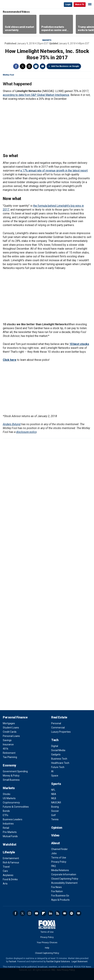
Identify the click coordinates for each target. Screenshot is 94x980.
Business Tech (59, 759)
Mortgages (9, 723)
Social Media (58, 750)
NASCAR (56, 803)
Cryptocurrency (11, 803)
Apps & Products (60, 900)
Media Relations (60, 870)
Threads (29, 66)
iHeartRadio (79, 913)
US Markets (9, 798)
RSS (58, 913)
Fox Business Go (60, 896)
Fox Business (14, 4)
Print (36, 66)
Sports (56, 784)
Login (68, 4)
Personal (56, 723)
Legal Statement (80, 962)
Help (47, 948)
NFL (53, 790)
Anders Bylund (12, 424)
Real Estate (59, 717)
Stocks (7, 794)
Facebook (16, 66)
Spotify (72, 913)
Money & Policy (11, 776)
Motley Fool (8, 75)
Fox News (56, 887)
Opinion (57, 828)
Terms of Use (59, 858)
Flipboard (43, 913)
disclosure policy (26, 432)
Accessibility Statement (64, 883)
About (56, 843)
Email (43, 66)
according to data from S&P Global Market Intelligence (36, 95)
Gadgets (56, 754)
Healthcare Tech (60, 763)
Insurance (8, 744)
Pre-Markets (10, 832)
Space (55, 776)
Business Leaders (13, 819)
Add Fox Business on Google (65, 66)
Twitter (23, 66)
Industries (8, 824)
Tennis (55, 819)
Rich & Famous (11, 862)
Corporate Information (64, 874)
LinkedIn (51, 913)
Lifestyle (9, 852)
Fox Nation (57, 891)
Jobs (54, 853)
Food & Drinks (10, 879)
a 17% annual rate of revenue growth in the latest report (54, 171)
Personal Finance (15, 717)
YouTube (36, 913)
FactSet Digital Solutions (58, 962)
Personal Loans (11, 736)
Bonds (6, 811)
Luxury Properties (61, 732)
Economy (9, 765)
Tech (55, 740)
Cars (5, 871)
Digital (55, 746)
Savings (7, 740)
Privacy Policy (59, 862)
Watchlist (10, 844)
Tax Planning (10, 757)
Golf (53, 815)
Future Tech (58, 767)
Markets (47, 40)
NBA (54, 794)
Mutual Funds (10, 836)
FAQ (53, 866)
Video (55, 835)
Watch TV (80, 4)
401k (6, 749)
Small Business (11, 780)
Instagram (29, 913)
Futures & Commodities (16, 807)
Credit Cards (10, 732)
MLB (54, 798)
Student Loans (11, 728)
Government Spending (15, 771)
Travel (6, 867)
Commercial (58, 728)
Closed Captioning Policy (65, 879)
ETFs (6, 815)
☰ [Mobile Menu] (90, 4)
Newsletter (65, 913)
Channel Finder (59, 849)
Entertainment (11, 858)
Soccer (55, 811)
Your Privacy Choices (47, 943)
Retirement (9, 753)
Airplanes (8, 875)
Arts (5, 884)
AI (52, 771)
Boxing (55, 807)
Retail (6, 828)
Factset (12, 962)
